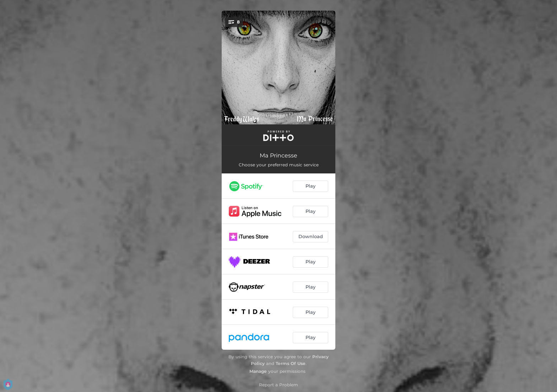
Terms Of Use (291, 363)
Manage (258, 371)
